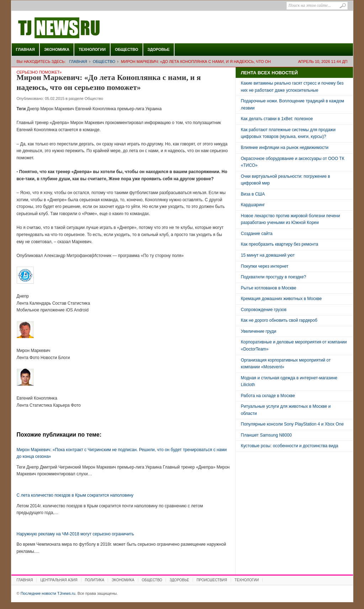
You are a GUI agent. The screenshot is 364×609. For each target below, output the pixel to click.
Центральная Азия (59, 580)
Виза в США (253, 194)
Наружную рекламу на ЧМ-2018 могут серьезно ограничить (76, 534)
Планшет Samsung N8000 (266, 435)
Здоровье (159, 49)
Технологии (92, 49)
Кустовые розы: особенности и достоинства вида (290, 446)
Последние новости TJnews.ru (79, 28)
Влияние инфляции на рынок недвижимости (285, 148)
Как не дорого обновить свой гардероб (279, 320)
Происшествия (212, 580)
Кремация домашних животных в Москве (282, 299)
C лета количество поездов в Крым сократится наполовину (75, 495)
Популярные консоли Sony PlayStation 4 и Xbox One (292, 424)
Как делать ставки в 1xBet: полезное (277, 119)
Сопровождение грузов (264, 310)
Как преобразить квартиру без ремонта (280, 244)
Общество (127, 49)
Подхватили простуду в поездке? (274, 277)
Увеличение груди (259, 331)
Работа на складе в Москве (268, 396)
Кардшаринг (253, 205)
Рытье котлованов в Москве (269, 288)
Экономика (57, 49)
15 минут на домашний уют (268, 255)
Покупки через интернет (265, 266)
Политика (95, 580)
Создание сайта (257, 234)
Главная (25, 49)
